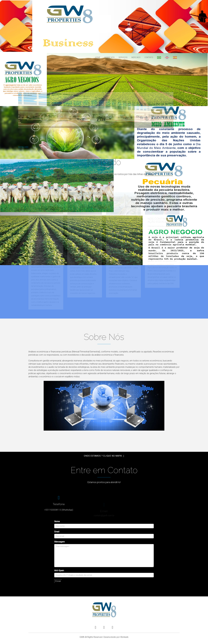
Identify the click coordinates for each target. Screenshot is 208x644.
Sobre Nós (110, 57)
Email (57, 532)
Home (98, 57)
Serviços (123, 57)
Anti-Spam (59, 570)
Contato (149, 57)
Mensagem (59, 542)
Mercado (136, 57)
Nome (57, 521)
